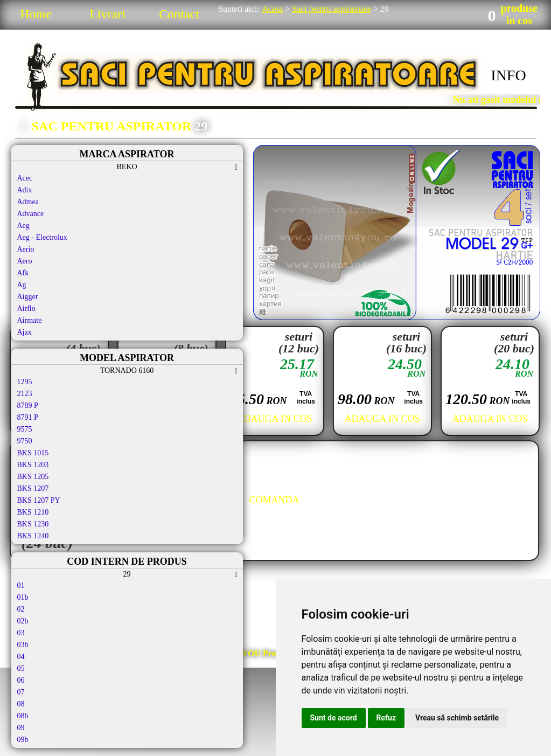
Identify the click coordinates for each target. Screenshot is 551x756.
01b (23, 597)
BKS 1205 (33, 477)
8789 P (28, 405)
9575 (25, 429)
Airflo (26, 308)
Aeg (23, 226)
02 (21, 609)
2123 (25, 394)
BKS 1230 (33, 524)
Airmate (30, 320)
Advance (31, 214)
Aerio (26, 249)
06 (21, 680)
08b (23, 716)
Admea (28, 202)
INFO (508, 75)
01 (21, 585)
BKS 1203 (33, 465)
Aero (25, 261)
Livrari (107, 14)
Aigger (28, 297)
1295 (25, 382)
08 (21, 704)
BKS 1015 (33, 453)
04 (21, 657)
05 (21, 668)
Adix (25, 190)
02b (23, 621)
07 (21, 692)
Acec (25, 178)
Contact (179, 14)
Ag (22, 285)
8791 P (28, 417)
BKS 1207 (33, 488)
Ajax (25, 332)
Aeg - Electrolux (42, 237)
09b (23, 740)
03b (23, 645)
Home (36, 14)
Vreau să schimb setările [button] (457, 718)
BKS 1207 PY (39, 500)
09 (21, 728)
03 (21, 633)
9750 (25, 441)
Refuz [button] (386, 718)
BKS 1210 (33, 512)
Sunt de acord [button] (334, 718)
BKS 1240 (33, 536)
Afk (23, 273)
